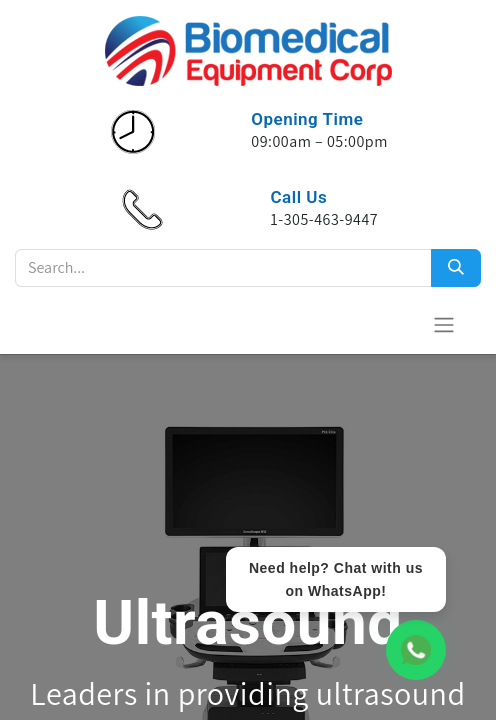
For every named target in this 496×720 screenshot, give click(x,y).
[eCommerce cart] (395, 324)
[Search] (456, 268)
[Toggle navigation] (444, 324)
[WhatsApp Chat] (416, 650)
